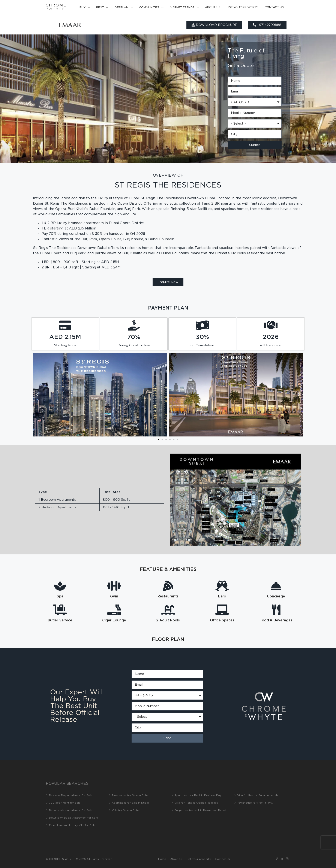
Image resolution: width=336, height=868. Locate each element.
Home (162, 859)
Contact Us (274, 7)
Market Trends (182, 8)
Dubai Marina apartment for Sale (71, 810)
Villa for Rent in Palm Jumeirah (257, 795)
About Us (213, 7)
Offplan (121, 8)
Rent (100, 8)
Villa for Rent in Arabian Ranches (196, 803)
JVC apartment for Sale (65, 803)
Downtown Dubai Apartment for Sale (73, 818)
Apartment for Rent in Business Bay (198, 795)
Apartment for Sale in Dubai (130, 803)
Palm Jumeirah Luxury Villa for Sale (72, 825)
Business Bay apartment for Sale (71, 795)
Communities (149, 8)
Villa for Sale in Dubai (126, 810)
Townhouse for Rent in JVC (255, 803)
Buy (82, 8)
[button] (37, 395)
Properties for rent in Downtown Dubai (200, 810)
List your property (242, 7)
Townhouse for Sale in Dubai (130, 795)
